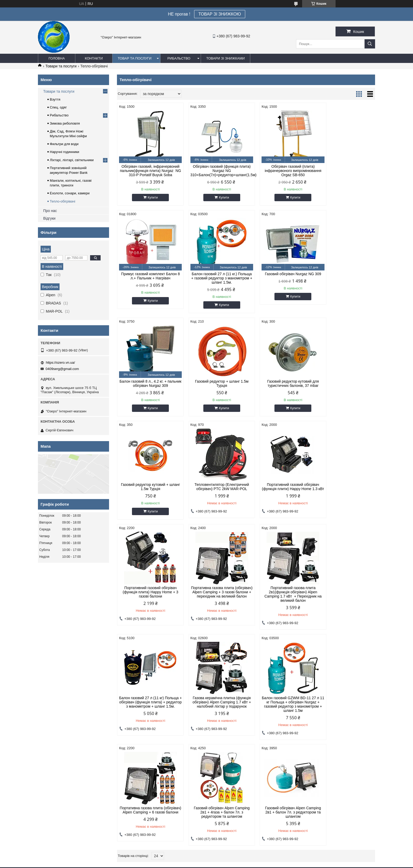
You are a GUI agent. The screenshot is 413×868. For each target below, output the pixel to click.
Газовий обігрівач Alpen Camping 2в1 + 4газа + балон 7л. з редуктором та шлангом (344, 606)
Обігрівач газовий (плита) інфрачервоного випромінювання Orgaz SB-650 (279, 171)
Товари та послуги (61, 66)
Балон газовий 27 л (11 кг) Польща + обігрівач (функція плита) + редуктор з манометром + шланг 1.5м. (344, 498)
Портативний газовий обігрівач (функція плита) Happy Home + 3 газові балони (148, 496)
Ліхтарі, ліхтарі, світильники (72, 160)
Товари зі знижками (225, 58)
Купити (150, 202)
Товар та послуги (135, 58)
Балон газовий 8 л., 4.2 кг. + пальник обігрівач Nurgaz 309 (279, 280)
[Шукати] (370, 44)
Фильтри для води (64, 144)
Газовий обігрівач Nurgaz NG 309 (213, 278)
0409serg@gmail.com (62, 369)
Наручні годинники (64, 152)
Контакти (94, 58)
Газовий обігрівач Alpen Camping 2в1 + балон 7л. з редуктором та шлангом (147, 716)
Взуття (55, 99)
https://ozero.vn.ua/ (60, 363)
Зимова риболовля (65, 123)
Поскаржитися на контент (206, 863)
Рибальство (179, 58)
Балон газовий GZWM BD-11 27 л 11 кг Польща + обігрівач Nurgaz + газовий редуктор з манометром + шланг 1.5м (213, 608)
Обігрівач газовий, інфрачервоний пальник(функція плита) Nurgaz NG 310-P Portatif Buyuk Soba (148, 173)
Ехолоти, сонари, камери (70, 193)
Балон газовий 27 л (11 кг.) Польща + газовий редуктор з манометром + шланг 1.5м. (148, 282)
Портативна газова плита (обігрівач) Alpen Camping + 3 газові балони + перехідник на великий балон (213, 498)
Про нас (50, 211)
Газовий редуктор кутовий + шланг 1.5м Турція (213, 388)
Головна (57, 58)
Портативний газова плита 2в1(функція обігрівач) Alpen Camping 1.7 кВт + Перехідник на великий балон (279, 498)
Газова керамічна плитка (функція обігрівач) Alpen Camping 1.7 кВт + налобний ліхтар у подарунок (148, 608)
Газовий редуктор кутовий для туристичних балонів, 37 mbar (147, 388)
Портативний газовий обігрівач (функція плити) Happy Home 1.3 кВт (344, 390)
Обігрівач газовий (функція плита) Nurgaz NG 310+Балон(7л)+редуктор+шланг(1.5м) (213, 171)
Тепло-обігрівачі (63, 201)
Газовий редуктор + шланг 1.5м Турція (344, 280)
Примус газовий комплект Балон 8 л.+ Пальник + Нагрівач (344, 169)
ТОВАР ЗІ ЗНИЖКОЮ (220, 14)
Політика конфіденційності (247, 863)
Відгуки (49, 218)
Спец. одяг (58, 107)
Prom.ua (231, 858)
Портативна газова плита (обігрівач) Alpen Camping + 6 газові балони (279, 606)
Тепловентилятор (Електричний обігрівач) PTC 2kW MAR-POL (279, 388)
